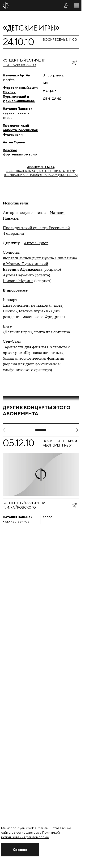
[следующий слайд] (76, 430)
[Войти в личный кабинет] (66, 5)
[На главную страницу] (29, 5)
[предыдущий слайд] (5, 430)
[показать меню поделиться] (74, 63)
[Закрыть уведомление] (20, 850)
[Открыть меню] (76, 5)
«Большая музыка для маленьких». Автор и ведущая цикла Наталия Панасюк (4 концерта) (41, 171)
